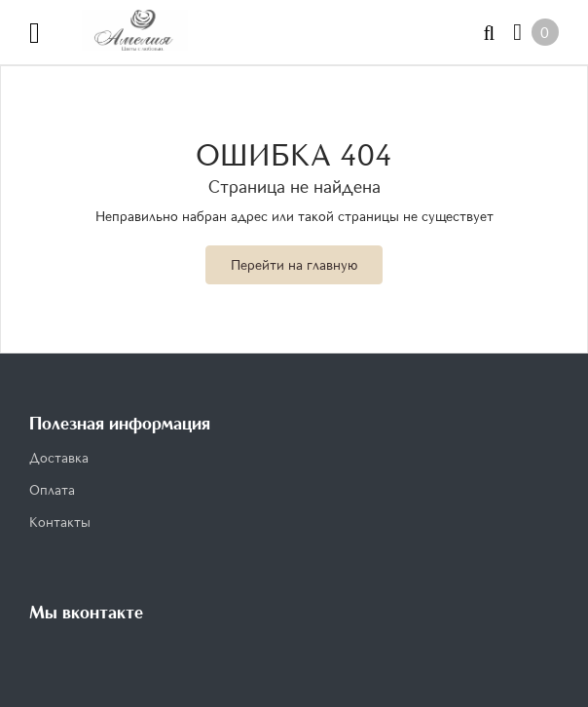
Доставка (59, 457)
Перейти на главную (294, 264)
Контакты (60, 521)
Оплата (52, 489)
